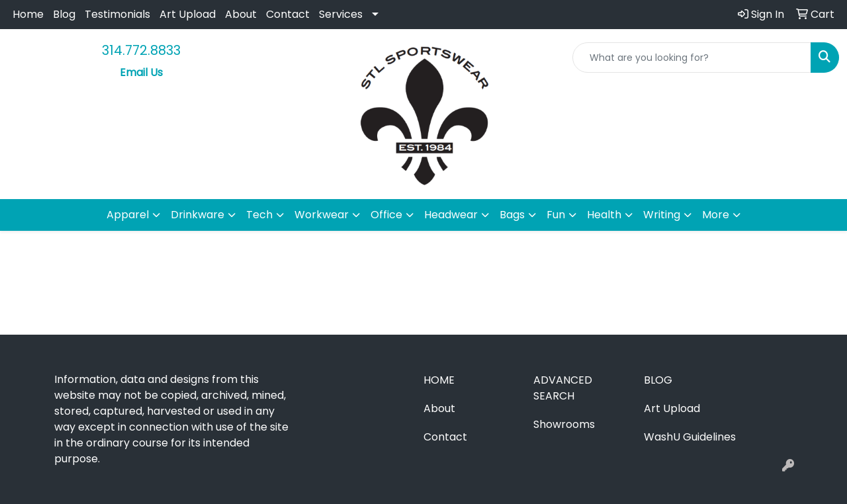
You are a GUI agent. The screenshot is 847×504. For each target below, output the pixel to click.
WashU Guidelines (690, 437)
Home (28, 14)
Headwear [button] (451, 215)
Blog (64, 14)
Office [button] (386, 215)
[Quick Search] (692, 58)
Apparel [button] (128, 215)
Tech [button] (259, 215)
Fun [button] (556, 215)
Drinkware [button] (198, 215)
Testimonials (117, 14)
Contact (288, 14)
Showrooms (564, 424)
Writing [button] (662, 215)
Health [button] (604, 215)
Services (341, 14)
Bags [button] (512, 215)
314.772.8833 (141, 50)
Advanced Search (563, 388)
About (241, 14)
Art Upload (188, 14)
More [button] (716, 215)
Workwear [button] (322, 215)
